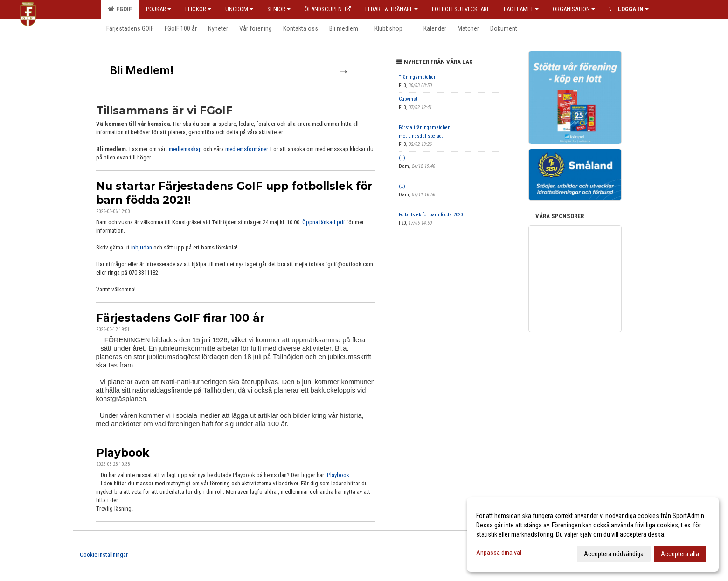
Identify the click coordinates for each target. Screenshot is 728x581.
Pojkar (159, 9)
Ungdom (239, 9)
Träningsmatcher (417, 77)
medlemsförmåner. (247, 149)
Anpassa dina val (499, 553)
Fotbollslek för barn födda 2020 (431, 215)
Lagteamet (521, 9)
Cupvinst (408, 99)
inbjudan (142, 247)
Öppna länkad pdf (324, 222)
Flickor (198, 9)
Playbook (123, 453)
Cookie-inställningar (104, 555)
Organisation (574, 9)
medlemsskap (186, 149)
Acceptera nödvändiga (614, 554)
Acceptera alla (680, 554)
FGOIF (120, 9)
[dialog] (593, 534)
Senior (279, 9)
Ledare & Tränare (392, 9)
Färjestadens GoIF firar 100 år (180, 318)
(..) (402, 158)
